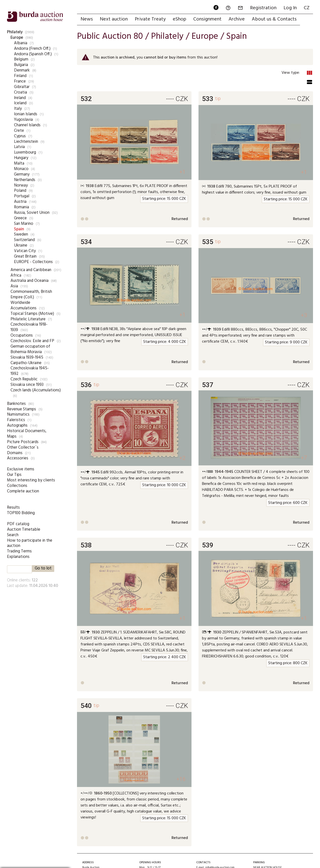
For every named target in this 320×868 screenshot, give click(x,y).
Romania (21, 207)
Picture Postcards (23, 442)
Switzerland (24, 240)
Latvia (19, 147)
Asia (14, 286)
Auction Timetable (24, 530)
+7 (304, 458)
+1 (182, 172)
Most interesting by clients (31, 480)
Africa (16, 275)
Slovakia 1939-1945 (27, 357)
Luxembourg (25, 152)
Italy (18, 109)
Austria (20, 202)
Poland (20, 191)
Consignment (207, 19)
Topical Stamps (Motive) (32, 314)
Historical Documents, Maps (27, 434)
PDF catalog (18, 524)
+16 (181, 779)
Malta (19, 163)
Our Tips (14, 475)
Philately (15, 32)
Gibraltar (22, 87)
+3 (304, 315)
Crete (19, 131)
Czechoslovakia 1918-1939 (29, 327)
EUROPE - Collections (33, 262)
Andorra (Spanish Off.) (33, 54)
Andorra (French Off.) (32, 49)
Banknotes (16, 404)
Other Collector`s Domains (23, 450)
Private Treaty (150, 19)
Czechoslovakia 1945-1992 (30, 371)
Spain (19, 229)
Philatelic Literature (28, 319)
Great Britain (25, 256)
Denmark (22, 70)
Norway (21, 185)
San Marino (24, 224)
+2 (182, 458)
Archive (237, 19)
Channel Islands (27, 125)
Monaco (21, 169)
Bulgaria (21, 65)
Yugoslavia (23, 120)
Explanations (18, 557)
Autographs (17, 425)
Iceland (20, 103)
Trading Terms (19, 551)
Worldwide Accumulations (23, 305)
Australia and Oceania (29, 281)
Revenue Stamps (21, 409)
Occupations (22, 335)
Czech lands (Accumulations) (36, 390)
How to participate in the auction (30, 543)
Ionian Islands (26, 114)
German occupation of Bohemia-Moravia (30, 349)
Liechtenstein (26, 142)
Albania (21, 43)
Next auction (114, 19)
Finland (20, 76)
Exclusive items (21, 469)
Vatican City (25, 251)
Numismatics (18, 414)
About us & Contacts (274, 19)
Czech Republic (24, 379)
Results (13, 508)
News (87, 19)
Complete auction (23, 491)
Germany (22, 174)
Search (13, 535)
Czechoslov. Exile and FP (32, 341)
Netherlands (25, 180)
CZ (307, 8)
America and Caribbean (31, 270)
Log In (290, 8)
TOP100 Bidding (21, 513)
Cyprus (20, 136)
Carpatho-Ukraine (26, 363)
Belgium (21, 59)
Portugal (22, 196)
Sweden (21, 234)
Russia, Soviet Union (32, 213)
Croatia (20, 92)
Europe (17, 38)
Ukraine (21, 245)
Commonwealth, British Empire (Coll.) (31, 294)
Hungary (21, 158)
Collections (17, 486)
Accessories (18, 458)
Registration (263, 8)
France (20, 81)
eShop (179, 19)
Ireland (20, 98)
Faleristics (16, 420)
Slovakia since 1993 (27, 385)
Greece (20, 218)
